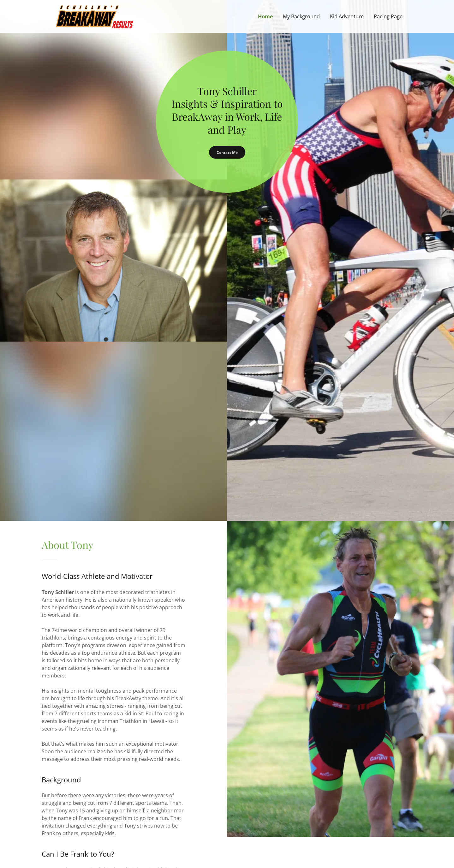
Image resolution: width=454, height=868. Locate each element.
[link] (94, 16)
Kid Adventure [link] (347, 16)
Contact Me (227, 152)
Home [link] (265, 16)
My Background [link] (301, 16)
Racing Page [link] (388, 16)
